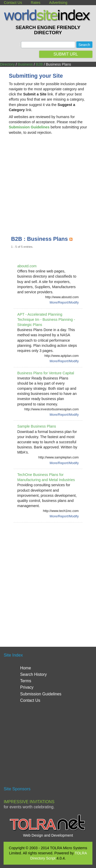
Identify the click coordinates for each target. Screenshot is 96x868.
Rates (36, 3)
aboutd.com (27, 266)
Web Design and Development (48, 835)
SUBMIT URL (66, 54)
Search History (34, 674)
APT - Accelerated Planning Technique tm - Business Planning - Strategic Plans (46, 320)
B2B (39, 64)
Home (26, 668)
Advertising (58, 3)
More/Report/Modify (64, 302)
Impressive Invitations (29, 802)
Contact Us (13, 3)
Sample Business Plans (37, 426)
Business (25, 64)
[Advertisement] (48, 180)
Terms (26, 681)
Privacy (27, 687)
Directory (7, 64)
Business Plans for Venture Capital (46, 373)
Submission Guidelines (41, 694)
